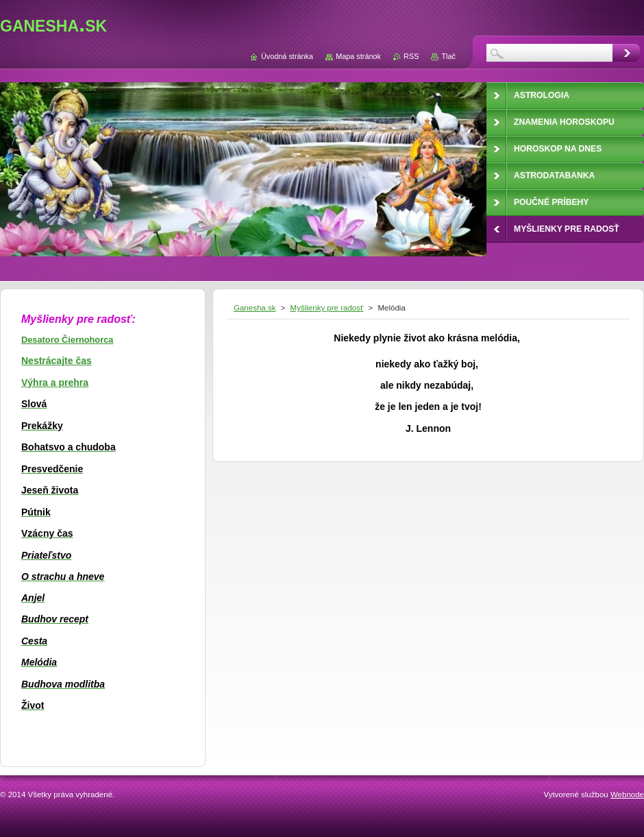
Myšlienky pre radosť (327, 308)
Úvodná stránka (287, 56)
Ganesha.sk (255, 308)
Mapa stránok (358, 56)
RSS (411, 56)
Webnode (627, 794)
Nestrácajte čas (57, 361)
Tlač (448, 56)
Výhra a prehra (55, 383)
